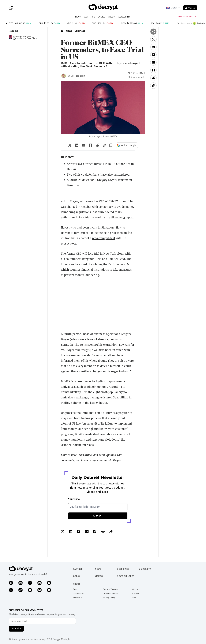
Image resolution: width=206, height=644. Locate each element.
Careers (136, 593)
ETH (41, 23)
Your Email (75, 499)
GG (94, 17)
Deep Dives (123, 569)
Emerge (102, 17)
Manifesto (77, 598)
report (122, 217)
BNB (94, 23)
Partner (78, 569)
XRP (69, 23)
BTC (11, 23)
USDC (123, 23)
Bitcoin (92, 387)
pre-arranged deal (104, 238)
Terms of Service (110, 589)
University (145, 569)
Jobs (134, 598)
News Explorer (126, 576)
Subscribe (16, 629)
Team (76, 589)
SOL (153, 23)
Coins (76, 576)
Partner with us (187, 16)
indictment (79, 445)
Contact (136, 589)
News (78, 17)
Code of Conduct (111, 593)
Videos (111, 17)
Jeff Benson (78, 76)
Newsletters (124, 17)
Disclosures (78, 593)
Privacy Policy (109, 598)
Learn (86, 17)
